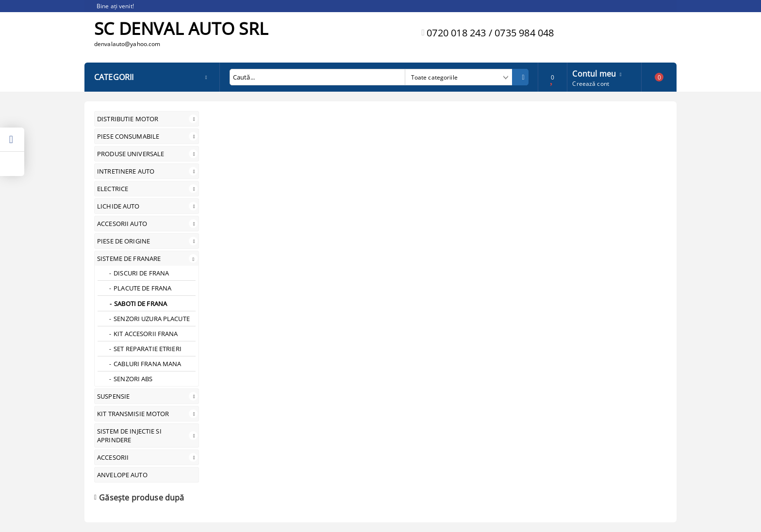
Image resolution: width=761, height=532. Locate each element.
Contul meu (594, 73)
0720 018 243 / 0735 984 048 (490, 33)
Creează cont (590, 84)
